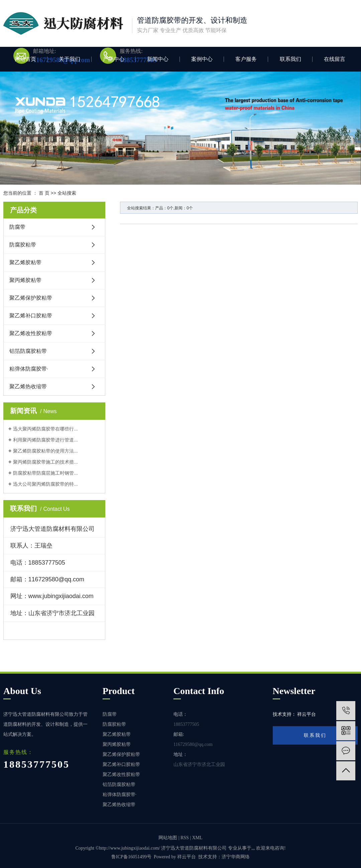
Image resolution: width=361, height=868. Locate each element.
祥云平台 (187, 857)
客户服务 (246, 59)
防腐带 (17, 227)
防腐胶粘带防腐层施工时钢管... (45, 473)
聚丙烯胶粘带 (25, 280)
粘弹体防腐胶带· (29, 369)
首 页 (44, 193)
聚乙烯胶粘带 (25, 262)
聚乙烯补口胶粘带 (31, 316)
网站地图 (168, 838)
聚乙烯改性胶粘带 (31, 333)
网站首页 (25, 59)
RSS (185, 838)
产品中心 (114, 59)
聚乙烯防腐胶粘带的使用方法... (45, 451)
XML (197, 838)
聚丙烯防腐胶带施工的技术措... (45, 462)
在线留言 (335, 59)
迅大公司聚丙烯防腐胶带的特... (45, 484)
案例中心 (202, 59)
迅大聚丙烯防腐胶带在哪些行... (45, 429)
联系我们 (290, 59)
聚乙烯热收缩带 (28, 387)
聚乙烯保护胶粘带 (31, 298)
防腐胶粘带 (23, 245)
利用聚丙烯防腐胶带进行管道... (45, 440)
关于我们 (70, 59)
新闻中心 (158, 59)
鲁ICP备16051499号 (131, 857)
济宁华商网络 (236, 857)
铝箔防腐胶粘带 (28, 351)
